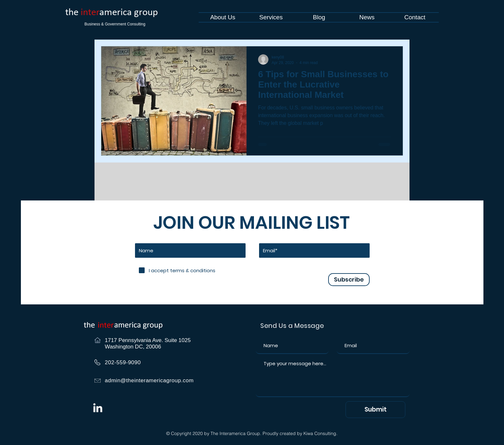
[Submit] (375, 410)
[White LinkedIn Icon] (98, 408)
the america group (112, 13)
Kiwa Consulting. (320, 433)
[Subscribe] (349, 280)
